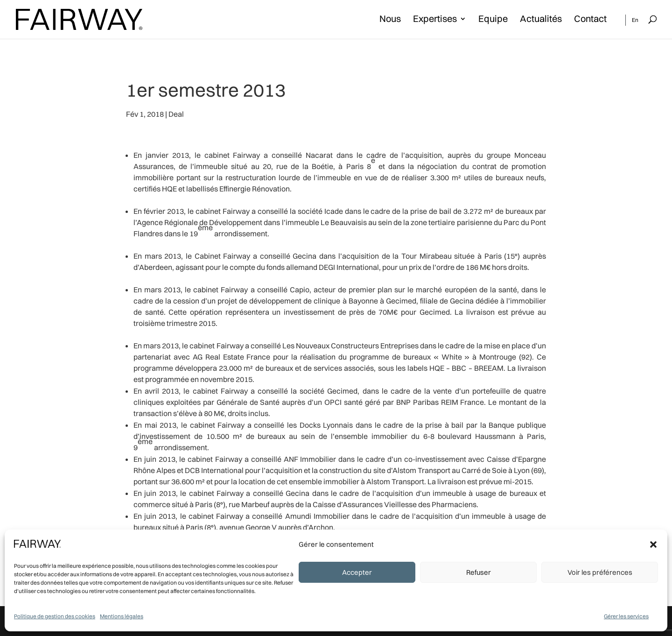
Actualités (541, 20)
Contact (590, 20)
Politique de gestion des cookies (55, 616)
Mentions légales (122, 616)
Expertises (435, 20)
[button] (653, 544)
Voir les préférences (600, 572)
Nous (390, 20)
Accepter (357, 572)
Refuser (479, 572)
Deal (176, 114)
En (635, 20)
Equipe (493, 20)
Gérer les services (626, 616)
